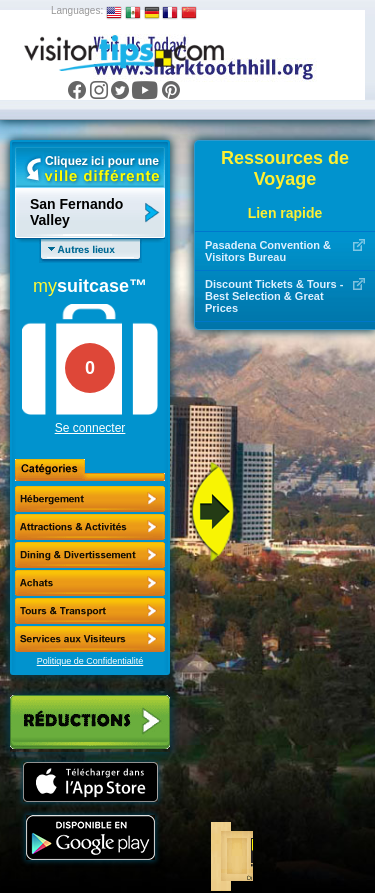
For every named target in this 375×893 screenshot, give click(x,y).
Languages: (77, 10)
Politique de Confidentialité (90, 661)
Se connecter (90, 428)
